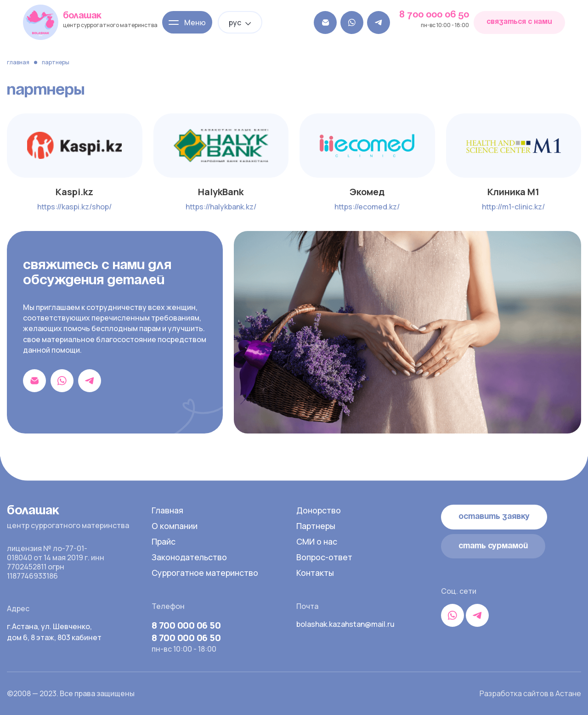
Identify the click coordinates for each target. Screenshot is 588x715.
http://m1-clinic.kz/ (513, 207)
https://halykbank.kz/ (221, 207)
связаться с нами (519, 22)
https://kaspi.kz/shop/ (74, 207)
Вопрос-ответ (324, 557)
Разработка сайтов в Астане (530, 693)
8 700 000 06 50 (434, 15)
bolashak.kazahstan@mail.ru (345, 624)
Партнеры (316, 526)
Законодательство (190, 557)
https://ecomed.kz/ (367, 207)
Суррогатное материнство (206, 573)
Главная (18, 62)
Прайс (164, 541)
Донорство (319, 510)
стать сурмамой (493, 546)
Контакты (316, 573)
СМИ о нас (317, 541)
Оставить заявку (494, 517)
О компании (175, 526)
